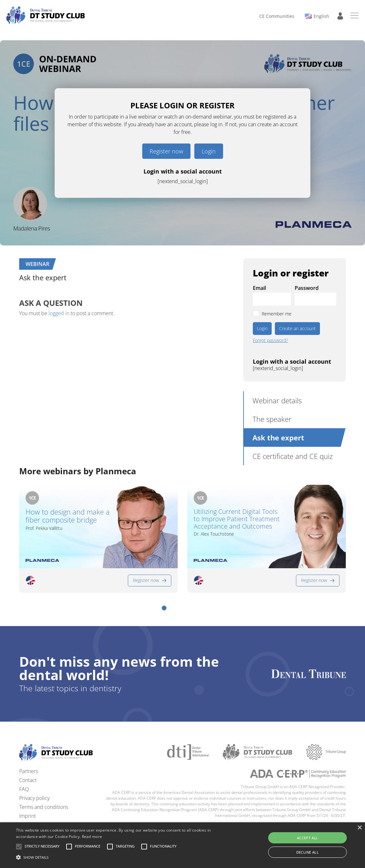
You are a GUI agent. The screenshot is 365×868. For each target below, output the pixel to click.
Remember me (277, 314)
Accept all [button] (307, 838)
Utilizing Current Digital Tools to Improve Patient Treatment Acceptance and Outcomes (237, 519)
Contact (28, 780)
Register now (166, 151)
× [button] (359, 828)
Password (307, 288)
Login (209, 151)
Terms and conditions (44, 807)
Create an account (297, 328)
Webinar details (277, 400)
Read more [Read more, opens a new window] (92, 837)
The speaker (272, 419)
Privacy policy (34, 798)
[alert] (182, 845)
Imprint (27, 816)
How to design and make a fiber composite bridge (68, 516)
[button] (164, 608)
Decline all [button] (307, 852)
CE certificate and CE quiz (293, 456)
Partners (29, 771)
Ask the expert (278, 438)
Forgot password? (270, 340)
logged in (59, 313)
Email (259, 288)
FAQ (24, 789)
